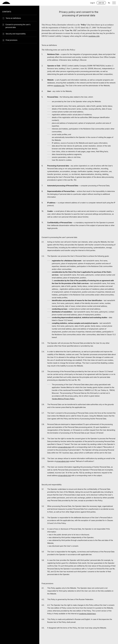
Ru (109, 3)
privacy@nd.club (64, 447)
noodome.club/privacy (87, 614)
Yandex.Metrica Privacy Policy (63, 399)
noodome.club (94, 36)
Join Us (101, 3)
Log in (93, 3)
